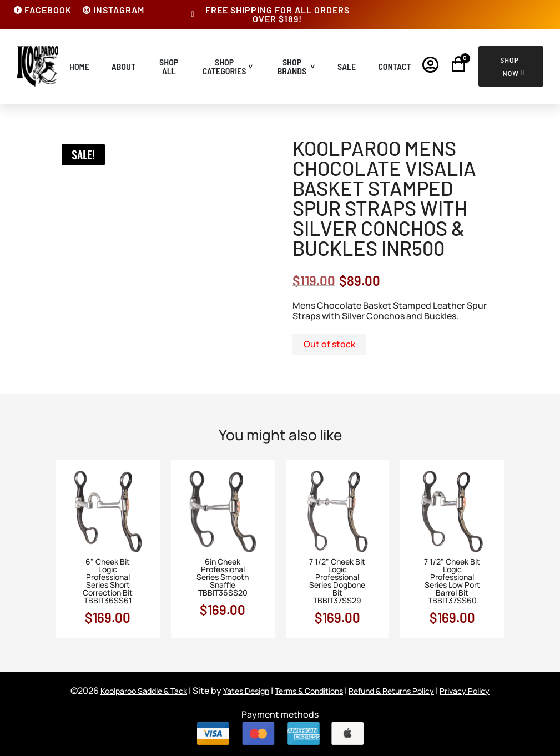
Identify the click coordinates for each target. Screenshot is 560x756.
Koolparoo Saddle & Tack (144, 691)
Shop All (169, 66)
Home (79, 66)
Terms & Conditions (309, 691)
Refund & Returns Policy (391, 691)
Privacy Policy (465, 691)
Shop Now (509, 66)
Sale (347, 66)
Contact (394, 66)
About (123, 66)
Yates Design (246, 691)
